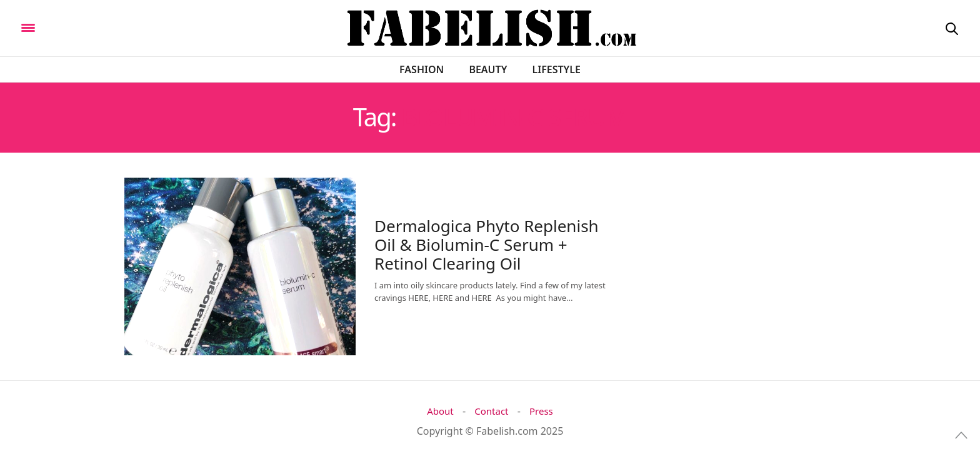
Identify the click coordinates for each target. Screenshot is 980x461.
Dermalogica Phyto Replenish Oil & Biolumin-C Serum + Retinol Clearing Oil (487, 245)
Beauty (488, 69)
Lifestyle (557, 69)
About (440, 411)
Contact (491, 411)
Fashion (422, 69)
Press (541, 411)
